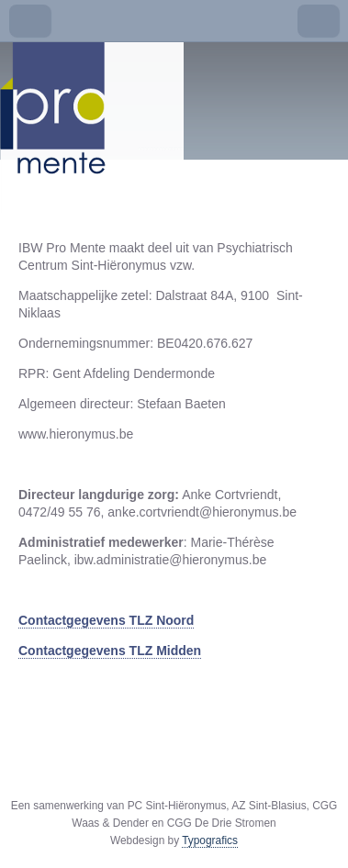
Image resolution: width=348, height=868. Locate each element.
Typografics (210, 840)
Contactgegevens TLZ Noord (106, 620)
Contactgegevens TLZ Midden (110, 651)
